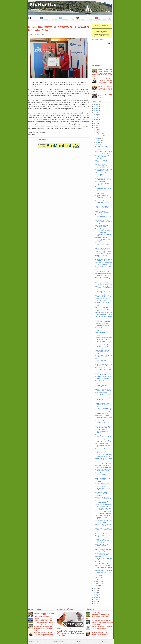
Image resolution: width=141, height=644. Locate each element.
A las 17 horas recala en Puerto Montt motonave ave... (103, 208)
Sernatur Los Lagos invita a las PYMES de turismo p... (103, 509)
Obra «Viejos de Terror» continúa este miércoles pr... (103, 445)
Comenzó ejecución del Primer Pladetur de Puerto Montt (104, 222)
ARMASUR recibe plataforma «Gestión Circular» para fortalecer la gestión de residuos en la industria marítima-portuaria (44, 621)
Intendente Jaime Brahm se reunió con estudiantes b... (104, 466)
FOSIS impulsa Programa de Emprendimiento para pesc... (103, 304)
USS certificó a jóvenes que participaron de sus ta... (103, 249)
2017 (95, 123)
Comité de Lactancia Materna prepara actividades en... (101, 192)
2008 (95, 597)
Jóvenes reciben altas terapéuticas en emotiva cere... (103, 329)
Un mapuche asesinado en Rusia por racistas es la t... (103, 409)
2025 (95, 106)
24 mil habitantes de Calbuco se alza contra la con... (104, 271)
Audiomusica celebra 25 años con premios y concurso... (104, 513)
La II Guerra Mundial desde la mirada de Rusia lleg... (104, 226)
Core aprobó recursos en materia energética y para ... (103, 369)
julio (97, 144)
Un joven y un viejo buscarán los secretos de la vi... (104, 452)
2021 (95, 115)
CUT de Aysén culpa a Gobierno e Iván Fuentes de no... (103, 234)
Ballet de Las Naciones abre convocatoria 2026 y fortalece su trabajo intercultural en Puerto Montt (70, 633)
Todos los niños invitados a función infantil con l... (103, 563)
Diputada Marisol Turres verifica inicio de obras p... (103, 179)
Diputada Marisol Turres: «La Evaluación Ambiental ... (104, 260)
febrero (98, 584)
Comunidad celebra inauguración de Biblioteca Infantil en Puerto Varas (100, 633)
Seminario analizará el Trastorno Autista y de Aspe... (102, 309)
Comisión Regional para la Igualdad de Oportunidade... (103, 399)
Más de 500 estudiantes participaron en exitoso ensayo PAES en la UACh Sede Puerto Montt (102, 89)
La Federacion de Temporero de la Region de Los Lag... (104, 441)
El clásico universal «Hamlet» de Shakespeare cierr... (104, 356)
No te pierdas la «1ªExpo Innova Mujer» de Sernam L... (103, 417)
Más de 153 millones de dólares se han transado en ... (103, 216)
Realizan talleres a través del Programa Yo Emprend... (104, 274)
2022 (95, 113)
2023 (95, 110)
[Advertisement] (101, 53)
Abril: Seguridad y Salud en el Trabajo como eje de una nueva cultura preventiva (102, 627)
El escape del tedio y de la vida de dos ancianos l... (103, 554)
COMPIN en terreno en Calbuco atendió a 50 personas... (102, 157)
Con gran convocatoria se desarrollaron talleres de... (103, 386)
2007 (95, 599)
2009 (95, 595)
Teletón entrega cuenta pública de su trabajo (102, 324)
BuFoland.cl (89, 642)
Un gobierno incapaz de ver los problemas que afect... (103, 292)
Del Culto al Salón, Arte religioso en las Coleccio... (103, 296)
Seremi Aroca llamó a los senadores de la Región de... (103, 202)
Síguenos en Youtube (104, 19)
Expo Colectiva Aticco (101, 449)
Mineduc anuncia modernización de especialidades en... (101, 166)
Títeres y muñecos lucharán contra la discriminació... (103, 505)
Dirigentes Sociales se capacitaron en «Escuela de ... (103, 197)
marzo (97, 581)
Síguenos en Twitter (68, 19)
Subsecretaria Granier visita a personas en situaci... (104, 317)
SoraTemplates (72, 642)
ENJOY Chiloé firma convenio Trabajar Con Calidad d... (104, 365)
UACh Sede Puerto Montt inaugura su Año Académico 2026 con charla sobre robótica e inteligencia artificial (102, 622)
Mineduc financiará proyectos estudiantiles (103, 212)
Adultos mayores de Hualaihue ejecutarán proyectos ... (102, 382)
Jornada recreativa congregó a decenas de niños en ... (104, 525)
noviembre (99, 136)
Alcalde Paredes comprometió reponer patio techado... (102, 541)
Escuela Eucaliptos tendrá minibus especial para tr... (103, 230)
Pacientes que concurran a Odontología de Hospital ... (104, 321)
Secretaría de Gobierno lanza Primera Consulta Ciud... (104, 338)
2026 (95, 104)
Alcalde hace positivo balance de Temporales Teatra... (104, 256)
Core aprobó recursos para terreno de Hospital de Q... (104, 427)
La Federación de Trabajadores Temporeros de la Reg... (104, 488)
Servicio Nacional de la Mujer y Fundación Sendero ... (104, 521)
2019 (95, 119)
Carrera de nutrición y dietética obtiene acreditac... (101, 474)
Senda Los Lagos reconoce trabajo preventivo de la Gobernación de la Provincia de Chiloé (59, 29)
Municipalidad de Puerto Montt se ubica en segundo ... (102, 494)
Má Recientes (90, 609)
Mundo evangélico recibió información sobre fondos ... (104, 567)
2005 (95, 603)
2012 (95, 588)
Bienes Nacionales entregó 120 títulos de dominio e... (103, 161)
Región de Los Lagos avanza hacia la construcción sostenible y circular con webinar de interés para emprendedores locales (98, 616)
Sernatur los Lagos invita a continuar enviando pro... (103, 252)
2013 (95, 132)
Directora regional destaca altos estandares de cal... (103, 267)
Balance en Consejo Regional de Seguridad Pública (104, 170)
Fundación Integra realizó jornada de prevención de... (104, 390)
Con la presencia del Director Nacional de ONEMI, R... (104, 455)
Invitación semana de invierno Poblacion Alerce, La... (103, 394)
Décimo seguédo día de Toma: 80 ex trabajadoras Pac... (103, 558)
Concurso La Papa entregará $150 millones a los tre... (104, 263)
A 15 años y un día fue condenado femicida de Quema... (103, 148)
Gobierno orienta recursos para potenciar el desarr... (103, 299)
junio (97, 575)
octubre (98, 138)
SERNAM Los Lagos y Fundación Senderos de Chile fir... (103, 431)
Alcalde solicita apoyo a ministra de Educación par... (102, 405)
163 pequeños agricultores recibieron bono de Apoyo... (103, 517)
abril (97, 579)
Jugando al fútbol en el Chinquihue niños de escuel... (102, 546)
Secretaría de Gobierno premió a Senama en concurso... (102, 422)
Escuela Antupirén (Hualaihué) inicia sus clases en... (102, 183)
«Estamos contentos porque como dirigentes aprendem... (104, 174)
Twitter (47, 139)
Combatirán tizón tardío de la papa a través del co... (104, 484)
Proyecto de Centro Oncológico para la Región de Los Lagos (105, 96)
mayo (97, 577)
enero (97, 586)
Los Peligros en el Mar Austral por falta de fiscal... (104, 283)
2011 (95, 591)
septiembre (99, 140)
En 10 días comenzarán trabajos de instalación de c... (103, 288)
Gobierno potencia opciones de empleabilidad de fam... (103, 313)
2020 (95, 117)
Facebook (42, 139)
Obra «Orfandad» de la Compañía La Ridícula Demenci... (102, 346)
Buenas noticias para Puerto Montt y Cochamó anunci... (104, 463)
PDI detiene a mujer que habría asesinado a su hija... (102, 360)
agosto (98, 142)
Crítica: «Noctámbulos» (102, 533)
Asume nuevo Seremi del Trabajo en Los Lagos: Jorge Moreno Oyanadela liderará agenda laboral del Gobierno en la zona (102, 81)
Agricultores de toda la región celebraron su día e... (103, 279)
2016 (95, 126)
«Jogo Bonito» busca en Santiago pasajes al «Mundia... (102, 352)
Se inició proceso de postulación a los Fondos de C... (103, 436)
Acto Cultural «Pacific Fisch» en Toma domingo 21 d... (103, 536)
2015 (95, 128)
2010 (95, 593)
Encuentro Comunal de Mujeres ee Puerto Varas (103, 374)
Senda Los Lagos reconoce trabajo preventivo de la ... (103, 342)
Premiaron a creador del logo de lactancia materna (104, 377)
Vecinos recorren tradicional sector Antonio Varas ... (103, 470)
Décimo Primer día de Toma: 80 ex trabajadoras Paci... (104, 571)
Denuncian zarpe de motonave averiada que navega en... (103, 239)
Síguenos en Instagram (86, 19)
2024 (95, 108)
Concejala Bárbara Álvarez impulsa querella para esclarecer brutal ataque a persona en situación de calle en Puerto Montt (102, 73)
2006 (95, 601)
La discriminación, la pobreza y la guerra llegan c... (104, 502)
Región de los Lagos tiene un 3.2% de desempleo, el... (104, 152)
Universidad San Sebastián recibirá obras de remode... (104, 413)
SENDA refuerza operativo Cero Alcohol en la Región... (103, 480)
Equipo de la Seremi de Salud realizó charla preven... (104, 459)
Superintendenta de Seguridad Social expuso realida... (103, 334)
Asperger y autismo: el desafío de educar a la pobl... (102, 244)
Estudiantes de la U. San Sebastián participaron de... (104, 498)
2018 (95, 121)
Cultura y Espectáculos (65, 609)
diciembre (98, 134)
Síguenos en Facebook (50, 19)
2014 (95, 130)
